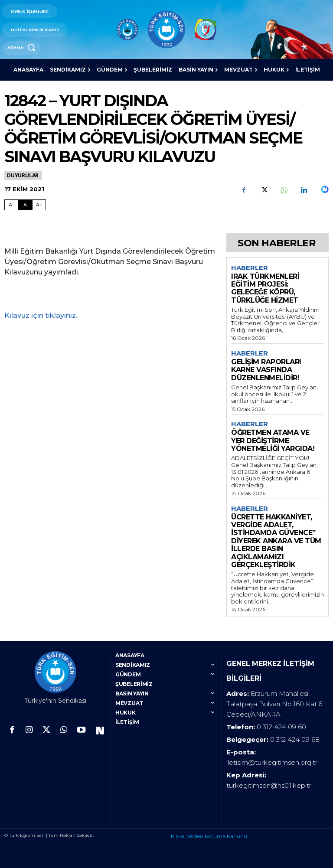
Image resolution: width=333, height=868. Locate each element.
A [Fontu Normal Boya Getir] (25, 205)
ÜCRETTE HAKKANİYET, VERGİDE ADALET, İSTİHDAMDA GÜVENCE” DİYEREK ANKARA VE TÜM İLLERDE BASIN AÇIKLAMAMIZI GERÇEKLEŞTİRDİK (276, 541)
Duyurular (23, 175)
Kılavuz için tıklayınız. (41, 315)
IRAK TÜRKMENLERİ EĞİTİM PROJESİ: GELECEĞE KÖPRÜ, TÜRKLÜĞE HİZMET (265, 288)
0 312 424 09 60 (281, 724)
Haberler (250, 268)
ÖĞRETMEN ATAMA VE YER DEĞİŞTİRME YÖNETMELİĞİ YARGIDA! (273, 441)
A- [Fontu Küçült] (11, 205)
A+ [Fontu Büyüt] (39, 205)
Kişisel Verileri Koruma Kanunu (209, 833)
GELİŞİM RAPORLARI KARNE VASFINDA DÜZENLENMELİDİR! (266, 370)
